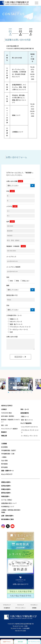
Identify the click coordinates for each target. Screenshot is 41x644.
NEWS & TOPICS (7, 407)
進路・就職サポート (7, 472)
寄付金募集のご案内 (7, 521)
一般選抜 (4, 459)
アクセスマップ (7, 606)
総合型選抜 (4, 449)
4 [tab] (20, 394)
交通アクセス (7, 642)
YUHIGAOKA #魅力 (7, 414)
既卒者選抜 (4, 465)
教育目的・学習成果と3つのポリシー (11, 422)
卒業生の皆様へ (6, 491)
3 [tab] (16, 394)
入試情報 (4, 445)
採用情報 (34, 609)
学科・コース (25, 411)
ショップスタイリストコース (29, 428)
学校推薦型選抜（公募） (8, 455)
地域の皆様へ (5, 498)
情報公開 (4, 437)
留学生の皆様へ (6, 494)
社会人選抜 (4, 462)
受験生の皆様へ (6, 484)
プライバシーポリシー (20, 609)
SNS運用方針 (7, 609)
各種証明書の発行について (9, 505)
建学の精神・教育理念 (8, 418)
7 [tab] (31, 394)
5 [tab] (24, 394)
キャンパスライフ (7, 476)
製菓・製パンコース (27, 421)
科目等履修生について (8, 508)
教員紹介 (4, 434)
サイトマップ (20, 606)
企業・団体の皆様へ (7, 517)
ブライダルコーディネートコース (30, 433)
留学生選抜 (4, 469)
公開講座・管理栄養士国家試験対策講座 (11, 513)
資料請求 (20, 642)
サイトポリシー (34, 606)
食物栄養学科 (25, 415)
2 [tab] (12, 394)
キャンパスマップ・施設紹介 (10, 430)
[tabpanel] (21, 386)
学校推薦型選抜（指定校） (9, 452)
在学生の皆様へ (6, 487)
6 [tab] (28, 394)
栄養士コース (25, 418)
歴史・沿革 (4, 427)
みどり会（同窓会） (7, 501)
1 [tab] (8, 394)
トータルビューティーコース (29, 437)
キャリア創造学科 (26, 425)
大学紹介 (4, 411)
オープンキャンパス (34, 642)
